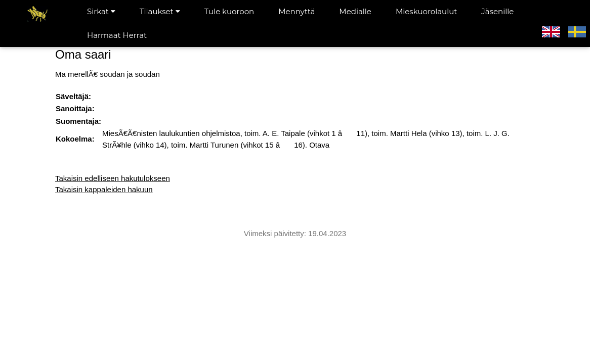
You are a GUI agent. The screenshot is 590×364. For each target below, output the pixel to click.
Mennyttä (297, 11)
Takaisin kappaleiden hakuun (104, 189)
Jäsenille (497, 11)
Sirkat (101, 11)
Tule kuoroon (229, 11)
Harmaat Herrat (117, 35)
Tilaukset (160, 11)
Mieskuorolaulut (426, 11)
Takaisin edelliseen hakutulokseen (113, 178)
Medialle (355, 11)
